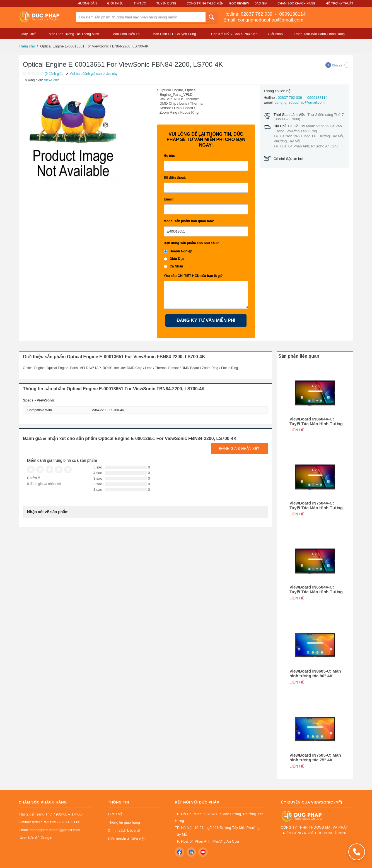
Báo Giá (261, 3)
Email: (169, 199)
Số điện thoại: (175, 178)
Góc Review (239, 3)
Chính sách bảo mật (124, 830)
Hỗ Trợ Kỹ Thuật (340, 3)
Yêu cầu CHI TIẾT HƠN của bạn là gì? (193, 276)
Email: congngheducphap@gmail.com (263, 20)
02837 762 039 (257, 14)
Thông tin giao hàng (124, 822)
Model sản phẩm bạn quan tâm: (189, 221)
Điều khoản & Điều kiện (127, 839)
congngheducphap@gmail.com (300, 102)
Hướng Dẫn (87, 3)
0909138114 (292, 14)
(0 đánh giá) (54, 74)
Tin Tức (140, 3)
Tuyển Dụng (166, 3)
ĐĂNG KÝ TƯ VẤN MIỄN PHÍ (206, 320)
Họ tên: (169, 156)
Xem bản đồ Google (36, 838)
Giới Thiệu (115, 3)
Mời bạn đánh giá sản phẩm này (91, 74)
